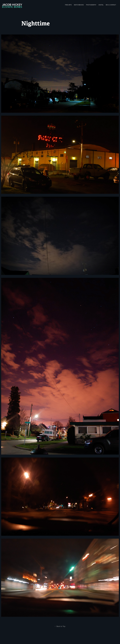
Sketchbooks (79, 5)
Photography (91, 5)
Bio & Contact (111, 5)
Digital (101, 5)
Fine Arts (68, 5)
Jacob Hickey (12, 5)
